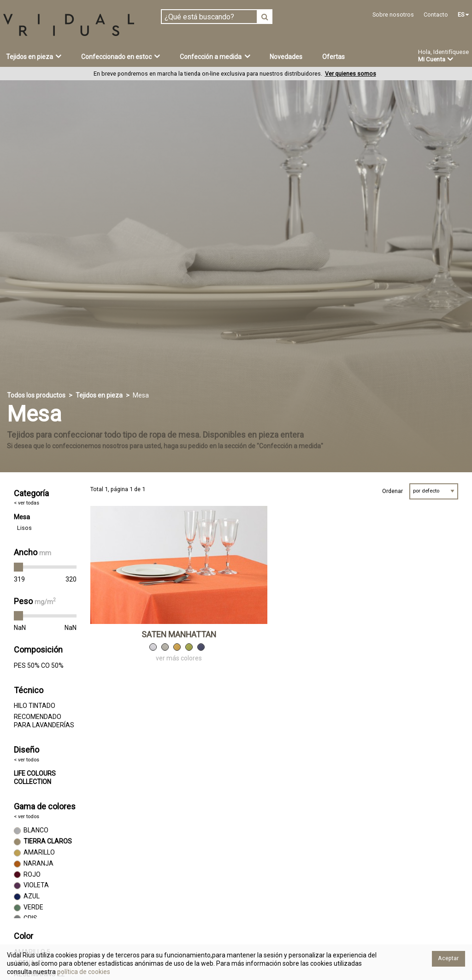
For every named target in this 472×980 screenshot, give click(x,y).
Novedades (286, 57)
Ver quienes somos (351, 74)
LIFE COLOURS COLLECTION (35, 778)
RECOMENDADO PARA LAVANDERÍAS (44, 721)
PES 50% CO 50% (39, 665)
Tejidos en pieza (34, 56)
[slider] (18, 567)
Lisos (24, 528)
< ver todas (27, 503)
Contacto (436, 15)
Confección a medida (215, 56)
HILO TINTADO (35, 706)
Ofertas (333, 57)
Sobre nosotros (393, 15)
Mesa (22, 517)
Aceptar (448, 958)
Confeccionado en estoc (121, 56)
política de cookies (83, 972)
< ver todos (27, 760)
